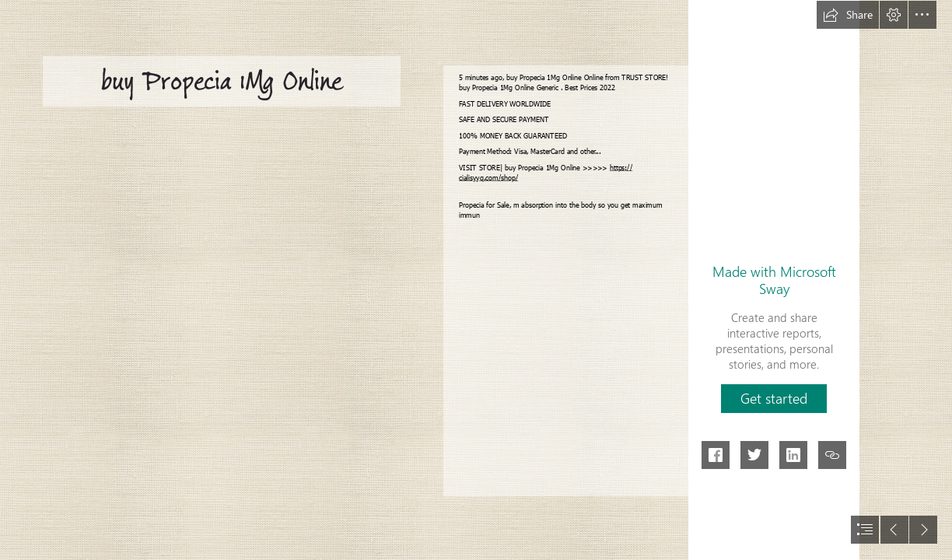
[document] (476, 280)
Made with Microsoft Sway (774, 280)
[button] (848, 15)
